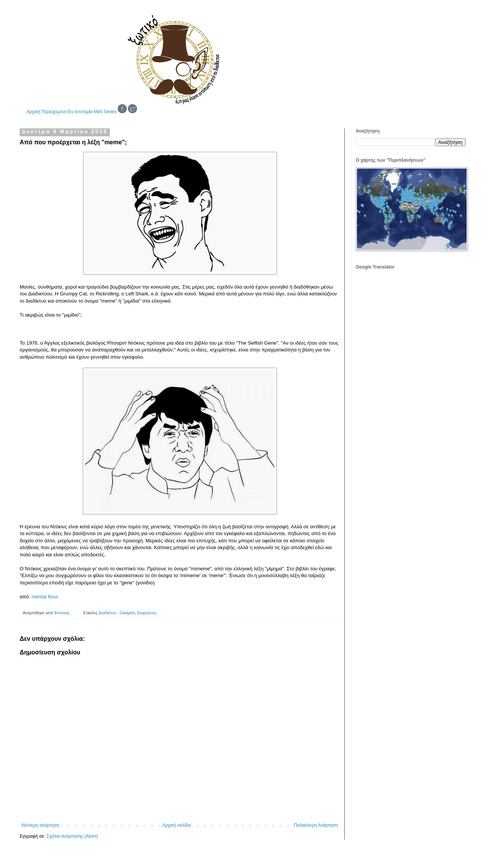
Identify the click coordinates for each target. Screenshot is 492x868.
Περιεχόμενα (54, 112)
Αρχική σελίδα (177, 825)
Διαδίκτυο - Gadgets (117, 613)
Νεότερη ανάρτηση (40, 825)
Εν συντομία (80, 112)
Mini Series (105, 112)
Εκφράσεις (147, 613)
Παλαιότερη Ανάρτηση (316, 825)
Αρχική (33, 112)
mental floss (45, 597)
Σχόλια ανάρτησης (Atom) (72, 836)
